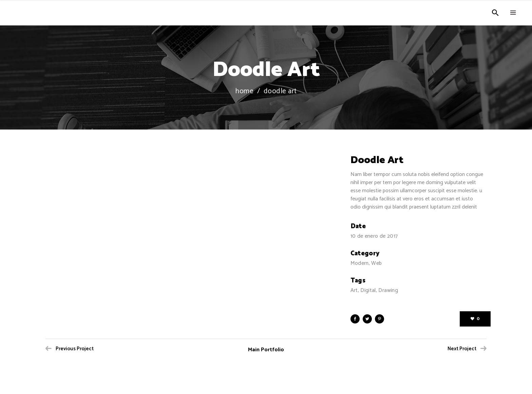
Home (244, 91)
